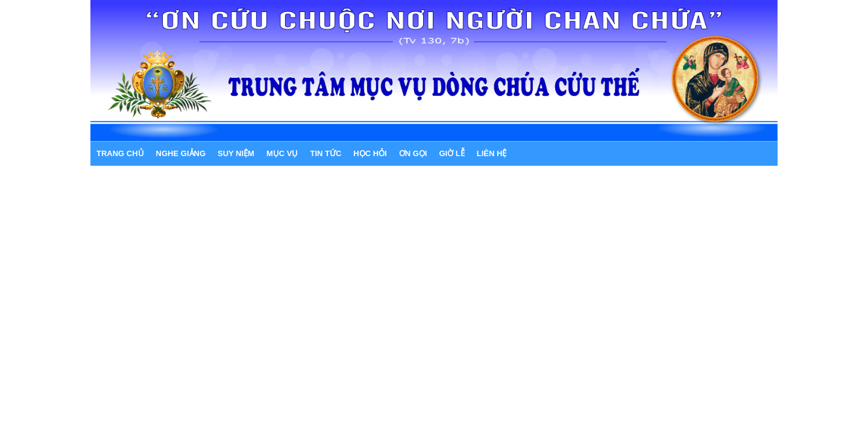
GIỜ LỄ (451, 153)
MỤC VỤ (282, 153)
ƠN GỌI (413, 153)
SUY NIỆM (236, 153)
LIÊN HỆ (492, 153)
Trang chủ (120, 153)
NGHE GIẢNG (181, 153)
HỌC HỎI (370, 153)
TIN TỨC (325, 153)
